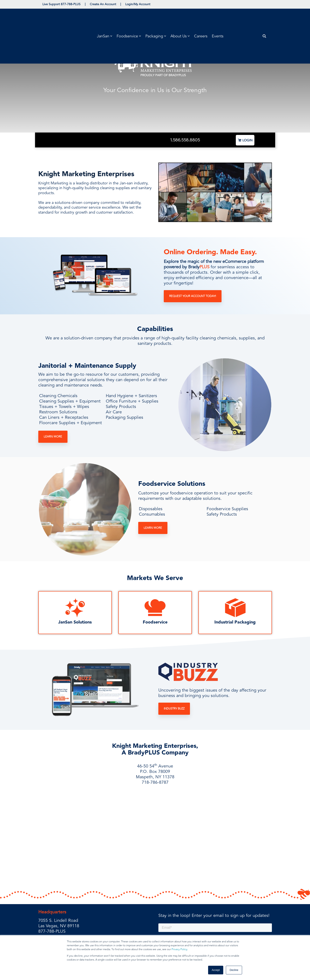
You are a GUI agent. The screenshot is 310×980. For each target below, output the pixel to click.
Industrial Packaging (235, 622)
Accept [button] (216, 970)
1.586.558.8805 (185, 140)
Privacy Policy (179, 949)
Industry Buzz (174, 709)
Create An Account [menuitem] (103, 4)
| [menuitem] (85, 4)
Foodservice (155, 622)
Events (218, 17)
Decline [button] (234, 970)
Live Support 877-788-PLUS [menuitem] (62, 4)
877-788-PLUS (52, 902)
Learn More (53, 437)
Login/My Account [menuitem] (138, 4)
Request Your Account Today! (193, 296)
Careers (201, 17)
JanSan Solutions (75, 622)
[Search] (264, 17)
